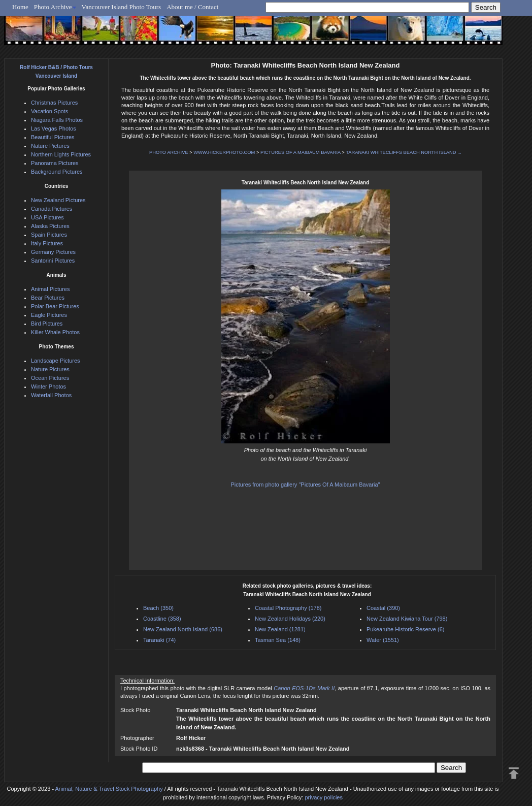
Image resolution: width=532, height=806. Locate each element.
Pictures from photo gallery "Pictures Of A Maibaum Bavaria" (306, 485)
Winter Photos (48, 386)
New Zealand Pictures (58, 200)
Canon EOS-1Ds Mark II (304, 688)
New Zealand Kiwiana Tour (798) (407, 619)
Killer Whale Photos (55, 332)
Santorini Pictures (53, 261)
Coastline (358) (162, 619)
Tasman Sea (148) (278, 640)
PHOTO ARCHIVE (169, 152)
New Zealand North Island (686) (183, 629)
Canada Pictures (52, 209)
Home (20, 7)
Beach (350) (158, 608)
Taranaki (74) (159, 640)
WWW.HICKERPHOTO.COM (224, 152)
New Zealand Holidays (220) (290, 619)
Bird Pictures (47, 324)
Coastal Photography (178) (288, 608)
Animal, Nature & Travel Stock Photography (109, 789)
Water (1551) (383, 640)
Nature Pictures (50, 146)
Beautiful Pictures (53, 137)
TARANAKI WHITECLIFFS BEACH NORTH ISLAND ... (404, 152)
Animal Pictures (50, 289)
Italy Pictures (47, 243)
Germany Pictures (53, 252)
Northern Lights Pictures (61, 154)
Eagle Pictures (49, 315)
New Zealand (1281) (280, 629)
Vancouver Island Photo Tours (122, 7)
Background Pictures (57, 172)
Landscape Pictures (56, 361)
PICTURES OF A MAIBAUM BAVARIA (301, 152)
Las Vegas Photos (54, 128)
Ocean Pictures (50, 378)
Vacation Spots (49, 111)
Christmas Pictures (54, 103)
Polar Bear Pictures (55, 306)
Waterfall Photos (51, 395)
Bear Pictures (48, 298)
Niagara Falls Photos (57, 120)
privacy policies (324, 797)
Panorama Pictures (55, 163)
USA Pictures (47, 217)
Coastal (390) (383, 608)
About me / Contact (192, 7)
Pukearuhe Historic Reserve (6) (405, 629)
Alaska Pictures (50, 226)
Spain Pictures (49, 235)
